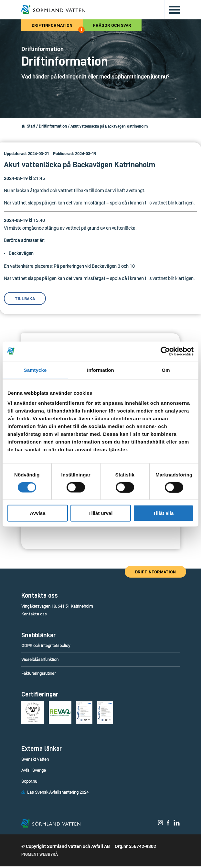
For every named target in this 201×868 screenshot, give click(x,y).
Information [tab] (100, 370)
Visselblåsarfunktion (40, 659)
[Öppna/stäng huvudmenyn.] (172, 10)
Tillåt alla (164, 513)
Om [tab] (166, 370)
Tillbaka (25, 298)
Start (31, 126)
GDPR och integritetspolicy (46, 646)
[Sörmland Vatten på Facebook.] (168, 825)
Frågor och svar (112, 25)
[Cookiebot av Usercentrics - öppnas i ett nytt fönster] (165, 351)
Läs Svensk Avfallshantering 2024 (58, 792)
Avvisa (38, 513)
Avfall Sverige (34, 770)
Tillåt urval (101, 513)
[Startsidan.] (23, 126)
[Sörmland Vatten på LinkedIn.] (177, 825)
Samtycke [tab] (35, 370)
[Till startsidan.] (53, 10)
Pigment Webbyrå (40, 856)
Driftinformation (57, 27)
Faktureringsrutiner (38, 673)
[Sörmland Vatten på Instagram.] (161, 825)
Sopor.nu (29, 781)
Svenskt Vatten (35, 759)
